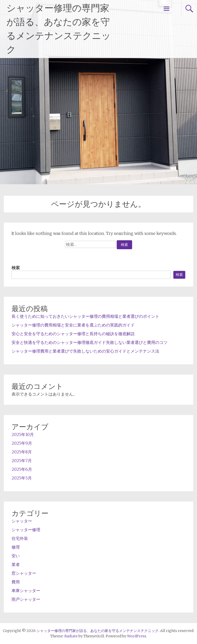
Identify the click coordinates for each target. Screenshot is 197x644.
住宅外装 (20, 538)
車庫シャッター (26, 591)
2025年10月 (23, 434)
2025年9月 (22, 443)
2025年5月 (22, 478)
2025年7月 (22, 461)
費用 (16, 582)
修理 (16, 547)
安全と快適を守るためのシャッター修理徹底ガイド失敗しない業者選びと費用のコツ (90, 342)
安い (16, 556)
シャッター (22, 521)
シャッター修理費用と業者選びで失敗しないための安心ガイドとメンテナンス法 (85, 351)
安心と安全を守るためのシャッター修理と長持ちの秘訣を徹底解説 (73, 334)
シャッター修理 (26, 530)
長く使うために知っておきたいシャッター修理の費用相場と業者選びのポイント (85, 316)
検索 (16, 268)
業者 (16, 564)
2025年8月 (22, 452)
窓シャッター (24, 573)
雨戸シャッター (26, 599)
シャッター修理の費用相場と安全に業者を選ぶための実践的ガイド (73, 325)
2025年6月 (22, 469)
